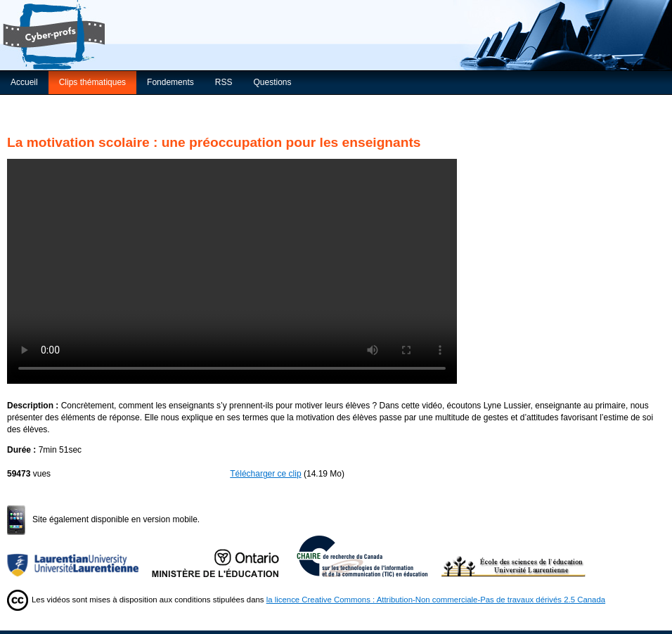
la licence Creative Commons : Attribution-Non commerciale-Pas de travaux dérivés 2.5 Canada (436, 600)
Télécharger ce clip (265, 474)
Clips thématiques (92, 82)
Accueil (24, 82)
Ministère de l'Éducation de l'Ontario (224, 556)
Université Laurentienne (79, 556)
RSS (224, 82)
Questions (272, 82)
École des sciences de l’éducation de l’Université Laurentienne (514, 556)
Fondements (170, 82)
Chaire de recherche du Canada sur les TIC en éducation (369, 556)
